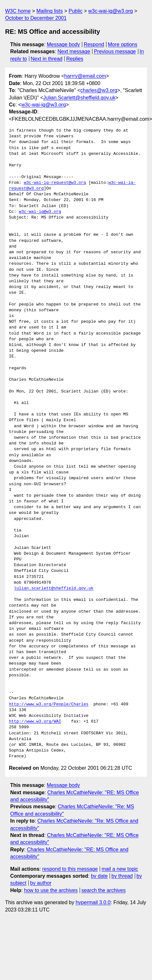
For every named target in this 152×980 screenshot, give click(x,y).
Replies (75, 59)
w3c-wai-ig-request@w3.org (55, 183)
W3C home (18, 11)
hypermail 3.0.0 (93, 902)
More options (123, 44)
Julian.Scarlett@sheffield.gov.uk (79, 98)
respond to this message (70, 869)
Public (76, 11)
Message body (63, 44)
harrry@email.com (85, 76)
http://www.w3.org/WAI (35, 722)
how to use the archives (51, 890)
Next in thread (47, 59)
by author (41, 883)
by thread (122, 876)
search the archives (104, 890)
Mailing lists (50, 11)
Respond (94, 44)
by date (99, 876)
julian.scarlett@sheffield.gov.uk (54, 588)
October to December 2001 (36, 18)
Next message (74, 51)
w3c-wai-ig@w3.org (111, 11)
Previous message (115, 51)
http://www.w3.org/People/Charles (49, 704)
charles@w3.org (99, 90)
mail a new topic (120, 869)
